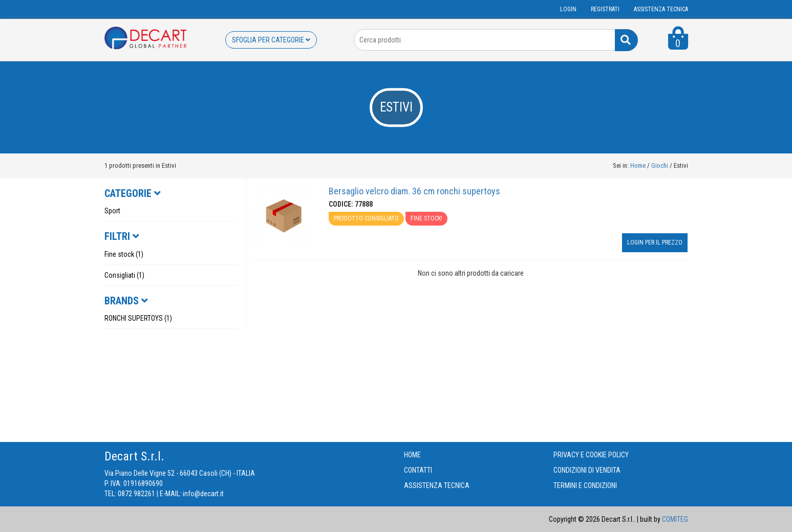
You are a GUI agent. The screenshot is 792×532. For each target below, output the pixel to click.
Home (638, 165)
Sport (112, 211)
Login (568, 9)
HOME (412, 455)
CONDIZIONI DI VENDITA (587, 470)
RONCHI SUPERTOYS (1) (138, 318)
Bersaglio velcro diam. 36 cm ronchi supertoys (414, 191)
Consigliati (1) (124, 275)
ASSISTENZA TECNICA (661, 9)
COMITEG (675, 519)
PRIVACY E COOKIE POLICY (591, 455)
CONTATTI (418, 470)
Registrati (605, 9)
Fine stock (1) (124, 254)
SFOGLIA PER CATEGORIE (271, 40)
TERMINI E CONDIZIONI (585, 485)
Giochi (660, 165)
